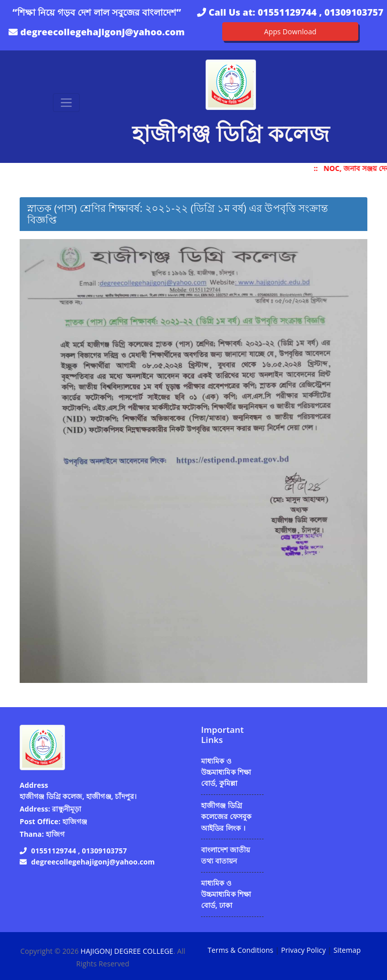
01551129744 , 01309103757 (320, 12)
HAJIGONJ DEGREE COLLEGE (127, 951)
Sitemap (347, 950)
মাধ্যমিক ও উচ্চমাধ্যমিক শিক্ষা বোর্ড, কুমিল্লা (226, 772)
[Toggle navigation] (66, 103)
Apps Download (290, 32)
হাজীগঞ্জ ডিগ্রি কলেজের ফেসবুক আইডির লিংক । (227, 817)
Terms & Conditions (240, 950)
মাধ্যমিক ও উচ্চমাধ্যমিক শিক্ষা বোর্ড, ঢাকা (226, 894)
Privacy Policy (304, 950)
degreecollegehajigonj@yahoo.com (102, 32)
